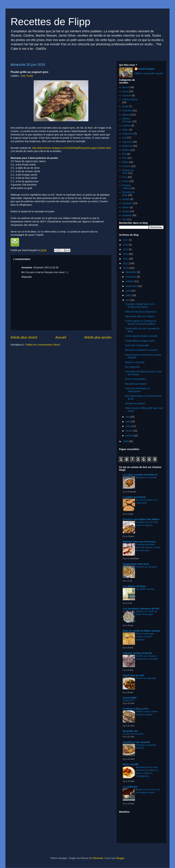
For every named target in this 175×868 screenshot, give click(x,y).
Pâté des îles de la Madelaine (141, 312)
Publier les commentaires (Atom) (43, 345)
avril (128, 422)
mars (129, 426)
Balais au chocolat (135, 362)
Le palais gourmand (134, 497)
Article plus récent (24, 337)
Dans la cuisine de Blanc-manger (141, 631)
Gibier (125, 130)
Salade (126, 199)
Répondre (27, 277)
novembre (131, 277)
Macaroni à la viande (146, 477)
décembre (131, 272)
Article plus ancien (98, 337)
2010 (126, 268)
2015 (126, 245)
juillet (129, 295)
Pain (125, 158)
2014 (126, 249)
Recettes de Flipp (51, 22)
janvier (129, 436)
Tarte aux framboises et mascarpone (138, 390)
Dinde (125, 106)
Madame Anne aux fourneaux (139, 542)
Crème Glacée (130, 99)
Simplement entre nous (136, 564)
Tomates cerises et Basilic (138, 653)
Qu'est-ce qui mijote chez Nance (141, 519)
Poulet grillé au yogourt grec (140, 341)
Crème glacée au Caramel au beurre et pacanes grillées (141, 322)
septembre (132, 286)
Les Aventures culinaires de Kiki (141, 609)
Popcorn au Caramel (146, 567)
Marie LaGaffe (131, 764)
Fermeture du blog (145, 589)
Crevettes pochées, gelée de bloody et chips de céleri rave (148, 547)
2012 (126, 259)
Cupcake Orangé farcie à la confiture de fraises (140, 305)
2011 (126, 263)
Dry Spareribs (132, 367)
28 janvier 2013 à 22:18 (46, 267)
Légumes (127, 142)
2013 (126, 254)
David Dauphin (146, 69)
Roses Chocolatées (135, 379)
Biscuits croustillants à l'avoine (141, 350)
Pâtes (125, 162)
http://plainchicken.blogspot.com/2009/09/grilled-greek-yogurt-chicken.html (71, 148)
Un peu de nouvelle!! (133, 734)
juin (128, 300)
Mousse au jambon (135, 403)
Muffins (126, 150)
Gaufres (126, 126)
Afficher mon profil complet (149, 73)
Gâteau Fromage (127, 120)
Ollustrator (98, 858)
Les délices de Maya (134, 586)
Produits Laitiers (127, 187)
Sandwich (127, 203)
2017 (126, 240)
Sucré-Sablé (130, 698)
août (128, 291)
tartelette (127, 215)
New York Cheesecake (137, 345)
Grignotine (128, 134)
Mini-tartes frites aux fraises (140, 316)
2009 (126, 441)
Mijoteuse (127, 146)
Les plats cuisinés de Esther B (140, 475)
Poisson (126, 166)
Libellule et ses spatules (136, 742)
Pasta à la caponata (146, 678)
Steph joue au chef (133, 675)
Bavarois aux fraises (136, 384)
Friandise (127, 111)
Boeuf (125, 91)
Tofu (124, 219)
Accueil (61, 337)
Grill (23, 76)
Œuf (124, 154)
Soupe (126, 211)
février (129, 431)
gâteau (126, 115)
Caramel (127, 95)
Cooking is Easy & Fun (136, 709)
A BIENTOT (129, 701)
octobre (130, 281)
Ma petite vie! (130, 731)
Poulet (30, 76)
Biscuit (126, 87)
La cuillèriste (130, 787)
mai (128, 417)
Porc (125, 177)
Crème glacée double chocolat (141, 336)
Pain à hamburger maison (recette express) (145, 637)
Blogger (120, 858)
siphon (126, 207)
